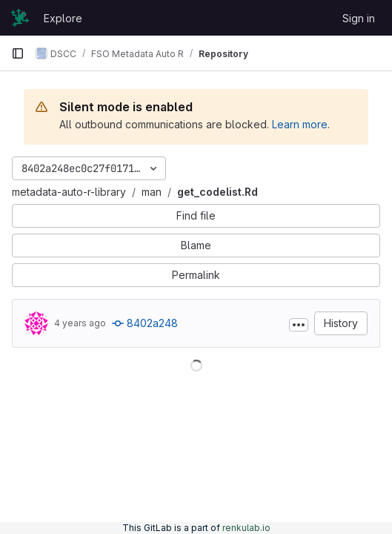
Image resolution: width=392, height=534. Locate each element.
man (152, 192)
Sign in (359, 18)
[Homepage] (20, 18)
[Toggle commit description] (299, 325)
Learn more (300, 124)
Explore (63, 18)
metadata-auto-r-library (69, 192)
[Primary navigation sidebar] (18, 53)
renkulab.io (246, 528)
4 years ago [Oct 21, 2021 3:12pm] (80, 323)
